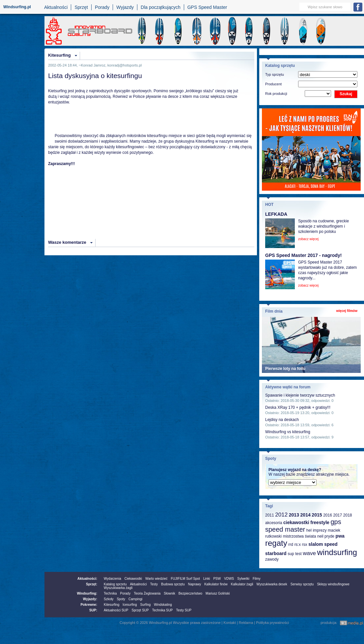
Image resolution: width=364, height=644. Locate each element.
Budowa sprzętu (173, 584)
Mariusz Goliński (218, 593)
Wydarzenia (112, 579)
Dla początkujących (161, 7)
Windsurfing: (87, 593)
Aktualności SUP (116, 610)
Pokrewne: (89, 605)
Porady (102, 7)
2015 (317, 515)
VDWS (229, 579)
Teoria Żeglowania (147, 593)
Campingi (135, 599)
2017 (337, 515)
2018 (348, 515)
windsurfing (337, 552)
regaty (276, 543)
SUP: (93, 610)
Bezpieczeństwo (190, 593)
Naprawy (195, 584)
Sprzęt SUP (140, 610)
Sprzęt (81, 7)
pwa (340, 536)
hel (309, 530)
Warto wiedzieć (156, 579)
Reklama (246, 623)
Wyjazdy (125, 7)
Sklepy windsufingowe (333, 584)
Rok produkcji (276, 94)
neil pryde (326, 536)
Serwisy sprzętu (302, 584)
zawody (272, 559)
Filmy (257, 579)
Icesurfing (130, 605)
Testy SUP (184, 610)
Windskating (163, 605)
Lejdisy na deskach (282, 420)
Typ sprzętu (275, 74)
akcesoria (274, 523)
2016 (328, 515)
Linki (207, 579)
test (298, 554)
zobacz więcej (308, 239)
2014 (306, 515)
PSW (217, 579)
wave (309, 553)
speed (331, 544)
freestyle (320, 522)
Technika (110, 593)
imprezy (320, 530)
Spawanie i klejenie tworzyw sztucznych (300, 395)
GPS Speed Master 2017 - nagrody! (303, 255)
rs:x (298, 545)
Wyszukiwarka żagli (118, 588)
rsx (305, 545)
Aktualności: (87, 579)
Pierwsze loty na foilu (285, 369)
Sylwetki (243, 579)
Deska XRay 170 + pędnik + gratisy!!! (298, 407)
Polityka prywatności (272, 623)
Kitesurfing (59, 55)
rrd (291, 545)
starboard (276, 553)
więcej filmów (347, 311)
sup (291, 554)
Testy (154, 584)
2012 (281, 515)
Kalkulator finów (216, 584)
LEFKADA (276, 214)
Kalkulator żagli (242, 584)
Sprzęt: (92, 584)
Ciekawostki (133, 579)
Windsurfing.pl (17, 7)
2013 (294, 515)
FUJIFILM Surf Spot (185, 579)
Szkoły (109, 599)
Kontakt (230, 623)
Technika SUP (163, 610)
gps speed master (303, 526)
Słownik (169, 593)
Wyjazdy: (90, 599)
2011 (270, 515)
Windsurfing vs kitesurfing (288, 432)
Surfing (146, 605)
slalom (316, 544)
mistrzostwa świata (300, 536)
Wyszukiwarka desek (272, 584)
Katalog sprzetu (115, 584)
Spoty (121, 599)
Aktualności (56, 7)
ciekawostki (296, 522)
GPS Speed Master (207, 7)
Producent (273, 84)
